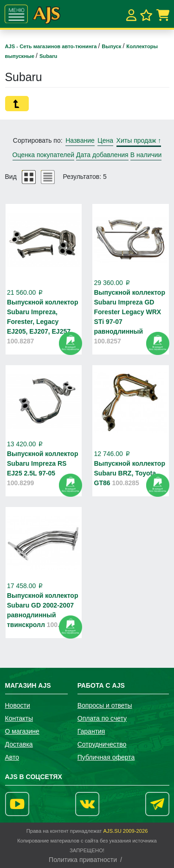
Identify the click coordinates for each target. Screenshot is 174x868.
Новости (18, 705)
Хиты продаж (139, 140)
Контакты (19, 718)
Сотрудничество (102, 744)
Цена (105, 140)
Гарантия (91, 731)
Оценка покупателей (43, 155)
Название (80, 140)
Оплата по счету (102, 718)
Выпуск (112, 46)
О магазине (22, 731)
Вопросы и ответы (105, 705)
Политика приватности (83, 860)
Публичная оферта (106, 757)
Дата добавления (102, 155)
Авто (12, 757)
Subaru (48, 56)
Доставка (19, 744)
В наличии (146, 155)
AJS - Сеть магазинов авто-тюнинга (52, 46)
